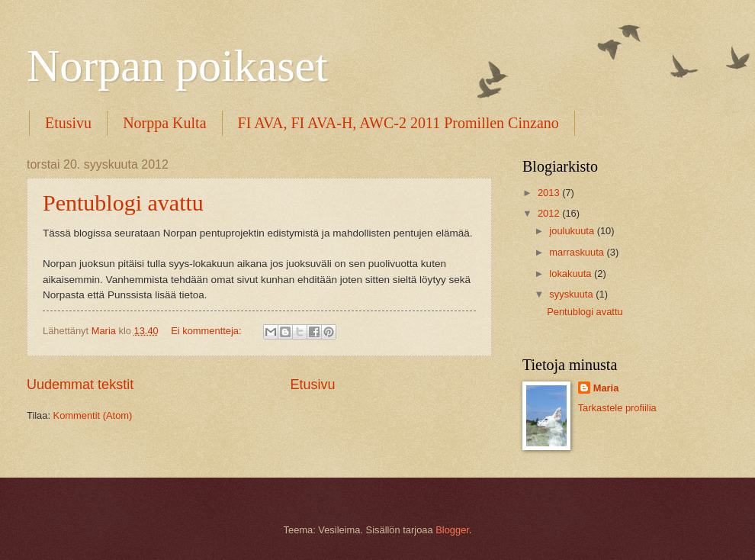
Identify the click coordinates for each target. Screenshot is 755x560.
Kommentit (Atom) (93, 415)
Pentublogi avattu (123, 203)
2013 (550, 193)
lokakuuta (572, 274)
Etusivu (68, 123)
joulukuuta (573, 231)
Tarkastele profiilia (617, 408)
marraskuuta (578, 252)
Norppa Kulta (164, 123)
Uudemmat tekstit (80, 385)
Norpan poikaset (177, 66)
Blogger (452, 530)
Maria (606, 388)
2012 (550, 213)
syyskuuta (572, 294)
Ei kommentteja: (207, 331)
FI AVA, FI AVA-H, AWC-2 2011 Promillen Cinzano (398, 123)
